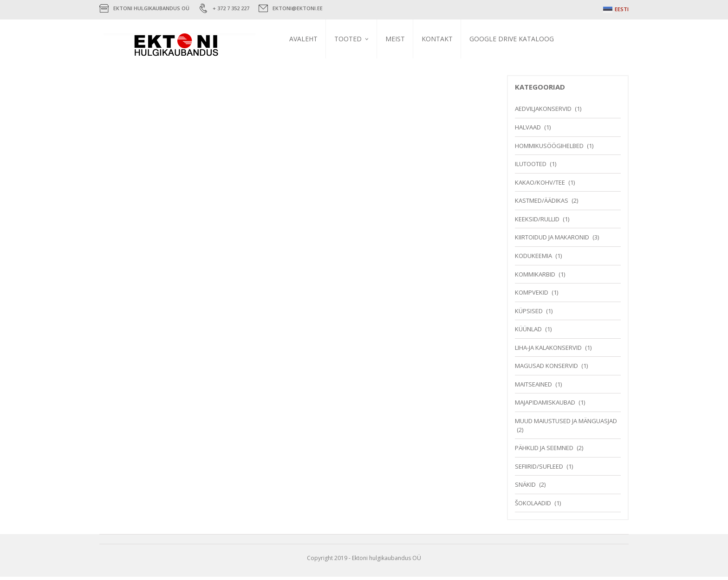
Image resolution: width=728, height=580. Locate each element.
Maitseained (533, 388)
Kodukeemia (533, 259)
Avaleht (307, 39)
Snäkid (525, 488)
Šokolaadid (533, 507)
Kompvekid (532, 296)
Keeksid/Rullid (537, 223)
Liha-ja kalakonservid (548, 351)
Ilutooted (531, 168)
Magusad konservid (546, 369)
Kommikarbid (535, 277)
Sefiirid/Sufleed (539, 470)
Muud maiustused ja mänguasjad (566, 425)
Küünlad (528, 333)
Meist (399, 39)
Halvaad (528, 131)
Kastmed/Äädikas (542, 204)
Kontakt (441, 39)
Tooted (352, 39)
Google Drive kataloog (515, 39)
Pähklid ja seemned (544, 451)
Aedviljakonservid (543, 112)
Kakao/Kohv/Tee (540, 186)
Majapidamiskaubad (545, 406)
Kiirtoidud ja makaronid (552, 241)
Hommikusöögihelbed (549, 149)
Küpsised (529, 314)
